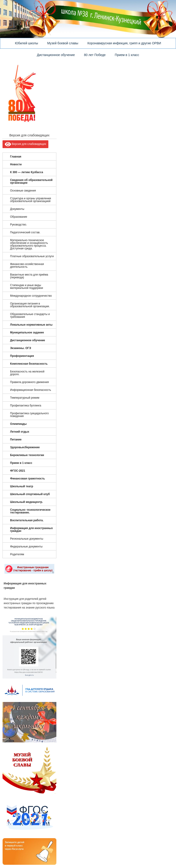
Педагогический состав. (25, 232)
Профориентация (22, 356)
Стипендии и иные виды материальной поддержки (27, 287)
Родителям (17, 554)
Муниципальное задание (27, 333)
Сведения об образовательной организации (31, 181)
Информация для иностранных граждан (32, 530)
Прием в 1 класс (127, 55)
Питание (16, 440)
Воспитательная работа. (27, 520)
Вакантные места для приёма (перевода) (29, 276)
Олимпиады (18, 424)
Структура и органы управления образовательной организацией (30, 200)
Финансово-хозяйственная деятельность (27, 265)
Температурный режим (25, 398)
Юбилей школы (26, 43)
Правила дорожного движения (29, 382)
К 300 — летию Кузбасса (27, 172)
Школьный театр (22, 486)
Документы (17, 209)
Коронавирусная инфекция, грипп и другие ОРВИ (124, 43)
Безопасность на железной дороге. (27, 373)
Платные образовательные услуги (32, 256)
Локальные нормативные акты (31, 325)
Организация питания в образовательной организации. (30, 305)
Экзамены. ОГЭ (21, 348)
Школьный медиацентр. (26, 502)
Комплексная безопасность (29, 364)
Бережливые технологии (27, 455)
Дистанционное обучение (56, 55)
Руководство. (18, 225)
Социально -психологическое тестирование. (30, 511)
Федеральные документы (26, 547)
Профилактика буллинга (26, 406)
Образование (19, 217)
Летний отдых (20, 432)
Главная (16, 157)
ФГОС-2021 (18, 471)
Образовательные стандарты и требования (30, 316)
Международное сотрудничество (31, 296)
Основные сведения (23, 191)
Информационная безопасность (31, 390)
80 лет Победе (95, 55)
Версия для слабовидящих (25, 144)
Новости (16, 164)
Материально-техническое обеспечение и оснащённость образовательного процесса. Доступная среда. (29, 244)
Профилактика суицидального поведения (29, 415)
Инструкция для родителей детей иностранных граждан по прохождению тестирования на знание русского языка (29, 603)
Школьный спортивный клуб (30, 494)
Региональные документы (27, 539)
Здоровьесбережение (25, 447)
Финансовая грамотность (27, 479)
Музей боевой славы (63, 43)
